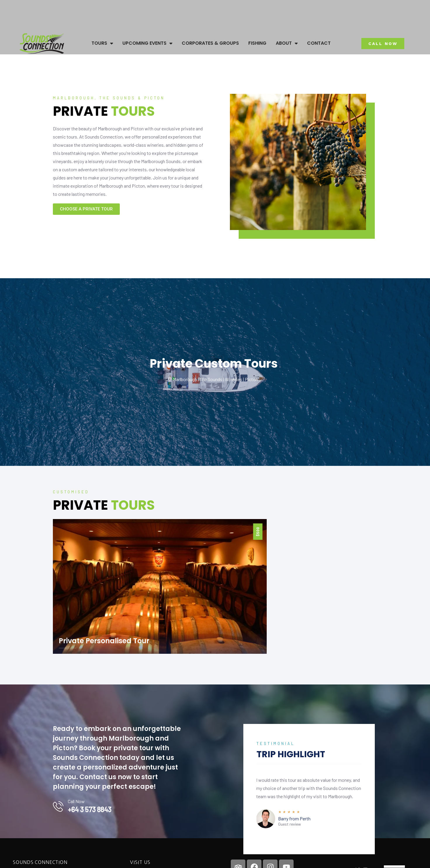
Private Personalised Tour (104, 641)
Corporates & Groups (210, 43)
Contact (319, 43)
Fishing (257, 43)
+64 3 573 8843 (90, 809)
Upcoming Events (147, 43)
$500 (258, 532)
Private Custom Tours (214, 364)
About (287, 43)
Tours (102, 43)
